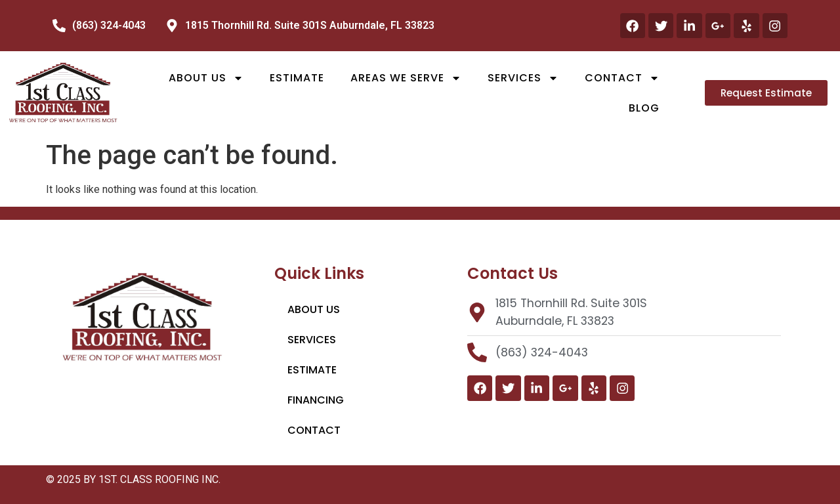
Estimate (297, 78)
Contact (622, 78)
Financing (316, 400)
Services (523, 78)
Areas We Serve (406, 78)
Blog (644, 108)
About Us (206, 78)
